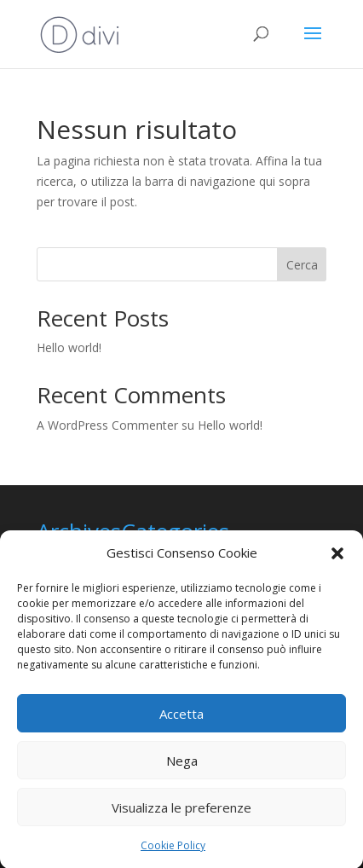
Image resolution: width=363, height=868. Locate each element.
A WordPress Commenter (107, 425)
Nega (182, 765)
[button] (337, 558)
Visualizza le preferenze (181, 812)
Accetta (181, 718)
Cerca (302, 265)
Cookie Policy (173, 851)
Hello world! (69, 347)
